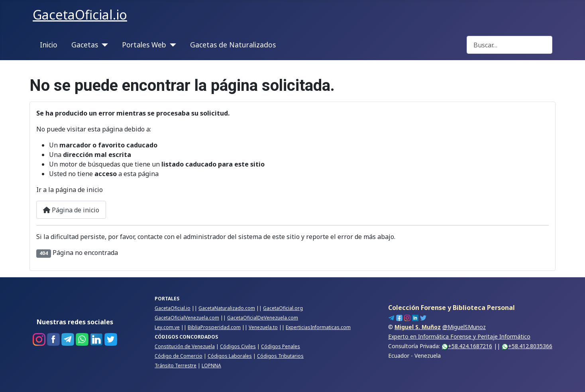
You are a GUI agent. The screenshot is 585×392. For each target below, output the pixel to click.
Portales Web (144, 45)
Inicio (49, 45)
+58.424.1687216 (467, 346)
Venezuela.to (263, 327)
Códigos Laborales (230, 356)
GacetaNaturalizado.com (227, 308)
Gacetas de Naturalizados (233, 45)
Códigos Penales (281, 346)
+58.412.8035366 (527, 346)
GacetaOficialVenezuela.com (187, 318)
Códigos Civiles (238, 346)
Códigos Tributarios (280, 356)
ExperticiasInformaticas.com (318, 327)
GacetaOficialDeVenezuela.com (263, 318)
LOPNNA (211, 366)
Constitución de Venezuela (185, 346)
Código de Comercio (179, 356)
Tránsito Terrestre (176, 366)
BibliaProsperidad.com (214, 327)
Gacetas (85, 45)
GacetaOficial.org (283, 308)
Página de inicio (71, 210)
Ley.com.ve (167, 327)
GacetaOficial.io (173, 308)
